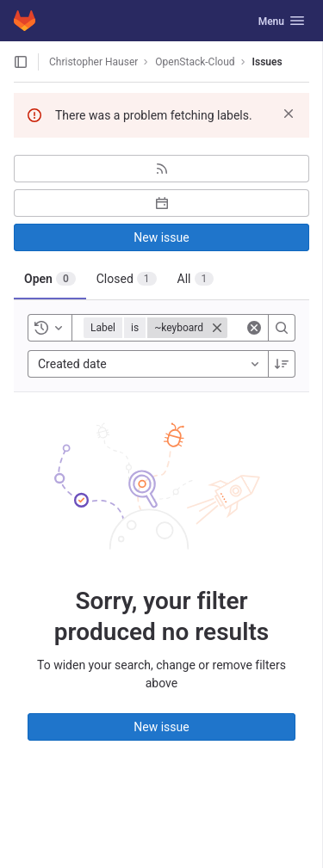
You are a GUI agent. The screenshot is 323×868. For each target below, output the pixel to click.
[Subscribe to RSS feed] (161, 169)
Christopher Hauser (93, 62)
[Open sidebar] (21, 62)
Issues (267, 62)
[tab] (50, 279)
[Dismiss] (289, 114)
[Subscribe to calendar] (161, 203)
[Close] (217, 328)
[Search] (282, 328)
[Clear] (254, 328)
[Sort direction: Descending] (282, 364)
